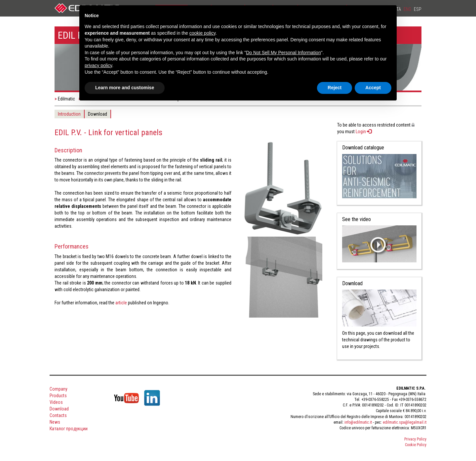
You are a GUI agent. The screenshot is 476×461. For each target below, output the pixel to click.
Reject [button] (335, 88)
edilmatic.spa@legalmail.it (405, 422)
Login (364, 132)
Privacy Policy (415, 439)
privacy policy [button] (98, 65)
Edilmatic (66, 99)
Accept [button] (373, 88)
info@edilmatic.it (358, 422)
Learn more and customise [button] (125, 88)
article (121, 303)
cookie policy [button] (202, 33)
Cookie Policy (416, 445)
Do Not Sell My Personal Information (283, 53)
